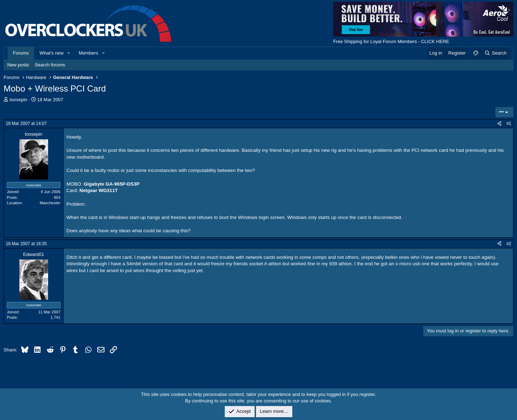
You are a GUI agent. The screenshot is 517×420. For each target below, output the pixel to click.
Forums (21, 53)
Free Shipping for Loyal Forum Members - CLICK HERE (391, 41)
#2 (509, 244)
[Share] (499, 124)
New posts (18, 65)
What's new (52, 53)
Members (88, 53)
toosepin (18, 100)
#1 (509, 123)
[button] (69, 53)
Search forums (50, 65)
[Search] (495, 53)
